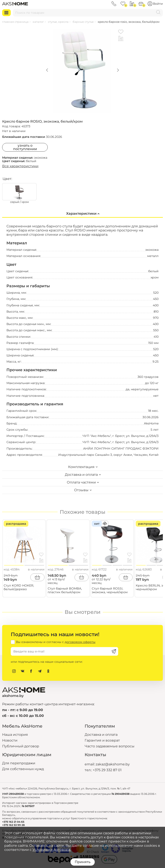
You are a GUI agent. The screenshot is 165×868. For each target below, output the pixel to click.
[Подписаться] (114, 651)
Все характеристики (20, 166)
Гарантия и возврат (102, 740)
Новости (10, 740)
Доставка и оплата (101, 735)
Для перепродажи (19, 763)
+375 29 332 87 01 (107, 770)
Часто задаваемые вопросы (110, 746)
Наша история (15, 735)
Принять (83, 862)
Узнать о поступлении (25, 147)
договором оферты (80, 642)
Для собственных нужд (23, 769)
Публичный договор (21, 746)
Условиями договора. (52, 850)
